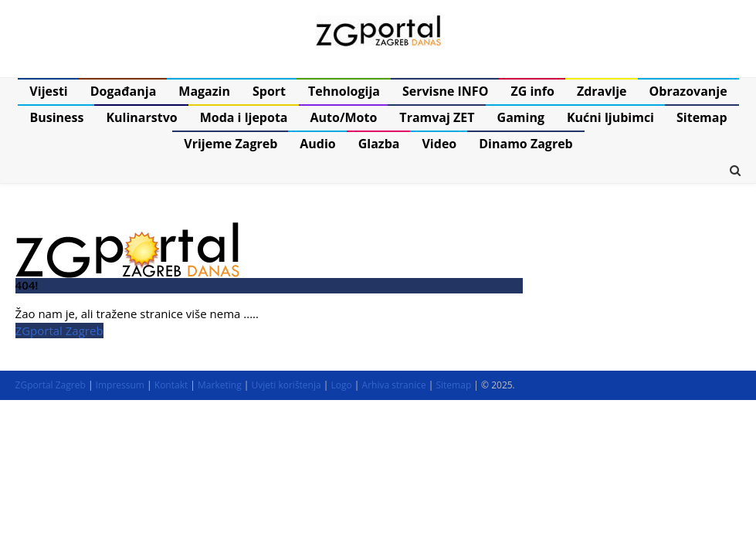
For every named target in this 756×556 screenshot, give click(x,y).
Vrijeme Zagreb (231, 144)
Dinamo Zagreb (526, 144)
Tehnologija (344, 91)
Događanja (124, 91)
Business (56, 117)
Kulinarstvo (141, 117)
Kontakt (171, 385)
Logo (342, 385)
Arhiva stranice (394, 385)
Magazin (204, 91)
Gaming (521, 117)
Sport (269, 91)
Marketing (220, 385)
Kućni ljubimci (610, 117)
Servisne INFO (445, 91)
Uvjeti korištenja (286, 385)
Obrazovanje (688, 91)
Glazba (379, 144)
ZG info (532, 91)
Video (439, 144)
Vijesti (48, 91)
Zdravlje (602, 91)
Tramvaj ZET (437, 117)
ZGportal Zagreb (59, 331)
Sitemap (702, 117)
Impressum (120, 385)
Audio (317, 144)
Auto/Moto (344, 117)
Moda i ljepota (244, 117)
